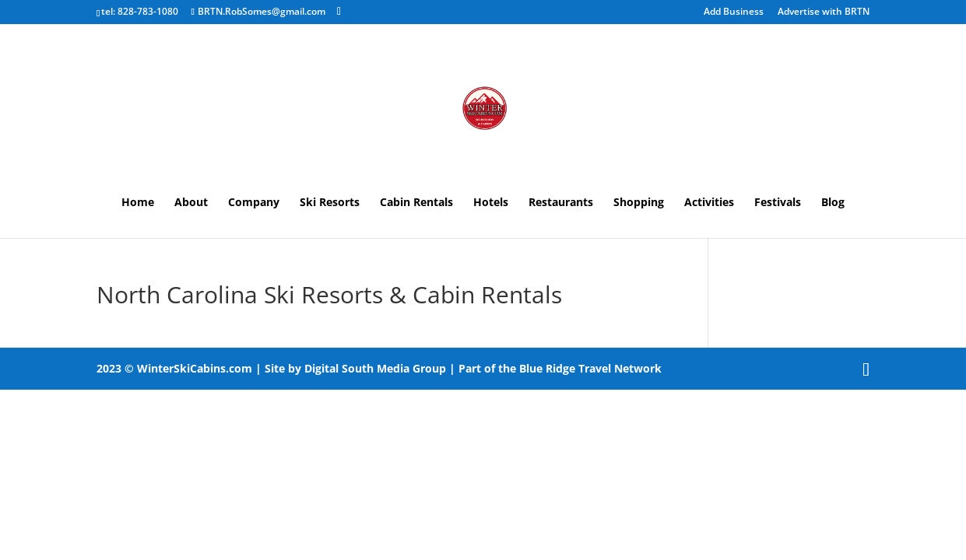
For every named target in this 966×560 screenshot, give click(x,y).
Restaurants (561, 203)
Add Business (734, 12)
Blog (833, 203)
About (191, 203)
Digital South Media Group (375, 368)
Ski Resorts (330, 203)
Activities (709, 203)
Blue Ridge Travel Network (590, 368)
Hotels (491, 203)
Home (138, 203)
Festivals (778, 203)
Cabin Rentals (416, 203)
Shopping (639, 203)
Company (254, 203)
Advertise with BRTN (824, 12)
